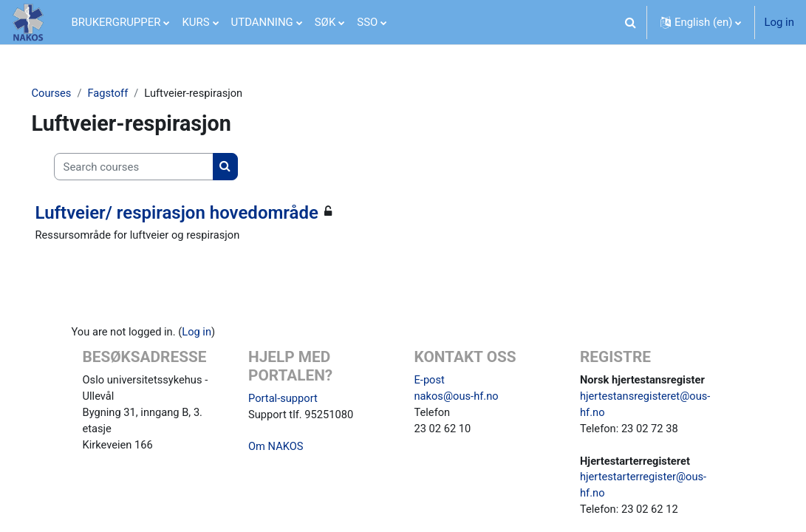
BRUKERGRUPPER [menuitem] (116, 22)
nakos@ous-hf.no (457, 398)
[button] (631, 22)
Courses (73, 94)
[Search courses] (154, 167)
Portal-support (284, 400)
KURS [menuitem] (195, 22)
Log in (779, 22)
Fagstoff (130, 94)
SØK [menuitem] (325, 22)
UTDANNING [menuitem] (262, 22)
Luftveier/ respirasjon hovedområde (198, 213)
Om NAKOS (276, 449)
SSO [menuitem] (367, 22)
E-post (430, 381)
